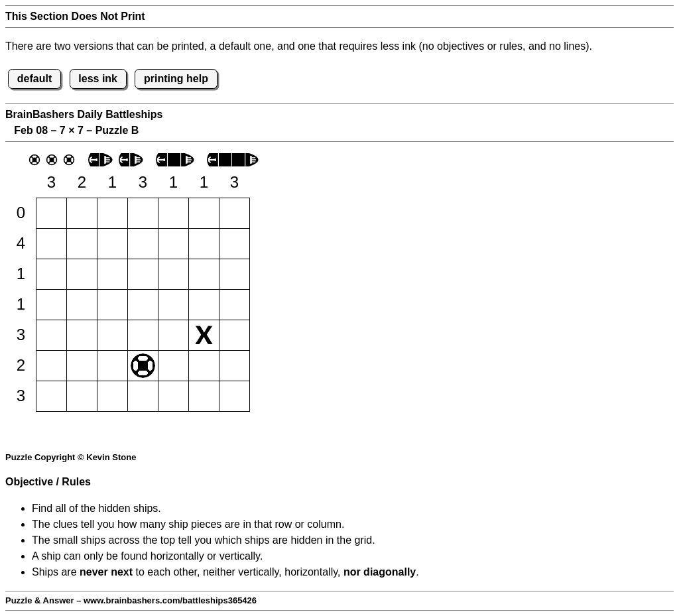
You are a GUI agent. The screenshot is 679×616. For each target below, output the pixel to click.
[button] (51, 213)
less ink (98, 79)
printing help (176, 79)
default (34, 79)
